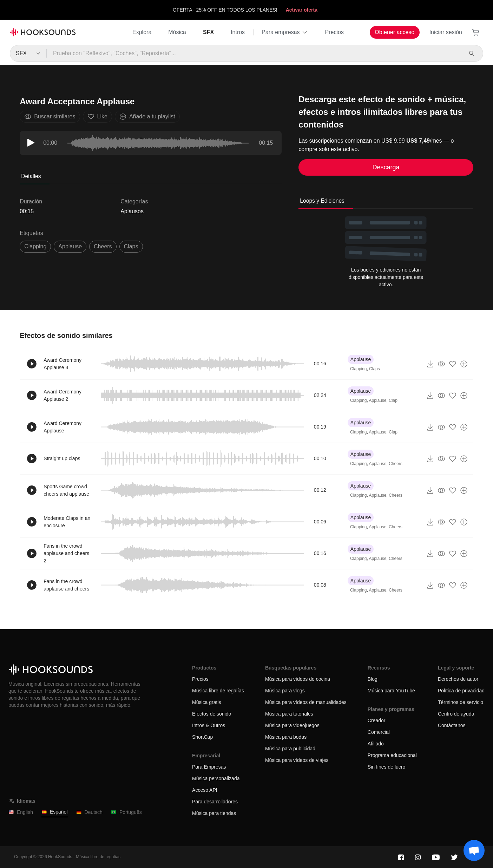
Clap (393, 400)
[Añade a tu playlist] (464, 364)
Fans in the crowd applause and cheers (66, 585)
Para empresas (285, 32)
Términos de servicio (461, 702)
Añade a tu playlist (147, 117)
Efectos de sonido (212, 714)
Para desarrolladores (215, 802)
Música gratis (206, 702)
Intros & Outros (209, 725)
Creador (377, 720)
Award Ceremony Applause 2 (63, 395)
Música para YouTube (391, 691)
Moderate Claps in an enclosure (67, 522)
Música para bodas (286, 737)
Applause (70, 246)
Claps (374, 369)
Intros (238, 32)
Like (97, 117)
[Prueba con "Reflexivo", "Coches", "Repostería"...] (254, 53)
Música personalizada (216, 778)
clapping (35, 246)
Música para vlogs (285, 691)
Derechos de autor (458, 679)
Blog (373, 679)
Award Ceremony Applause (63, 427)
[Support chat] (474, 850)
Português (126, 812)
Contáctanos (452, 725)
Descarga (386, 167)
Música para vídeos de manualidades (306, 702)
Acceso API (205, 790)
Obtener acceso (395, 32)
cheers (103, 246)
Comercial (379, 732)
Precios (334, 32)
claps (131, 246)
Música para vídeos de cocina (298, 679)
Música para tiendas (214, 813)
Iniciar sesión (446, 32)
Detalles (31, 176)
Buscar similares (50, 117)
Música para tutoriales (289, 714)
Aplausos (132, 211)
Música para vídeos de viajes (297, 760)
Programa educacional (392, 755)
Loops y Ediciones (322, 201)
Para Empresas (209, 767)
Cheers (396, 464)
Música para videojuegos (292, 725)
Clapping (358, 369)
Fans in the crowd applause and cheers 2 (66, 553)
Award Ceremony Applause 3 (63, 364)
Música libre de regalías (218, 691)
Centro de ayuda (456, 714)
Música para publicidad (290, 749)
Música (177, 32)
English (21, 812)
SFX (208, 32)
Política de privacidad (461, 691)
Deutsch (89, 812)
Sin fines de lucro (386, 767)
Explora (142, 32)
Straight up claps (62, 458)
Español (55, 812)
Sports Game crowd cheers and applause (66, 490)
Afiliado (376, 744)
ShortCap (202, 737)
